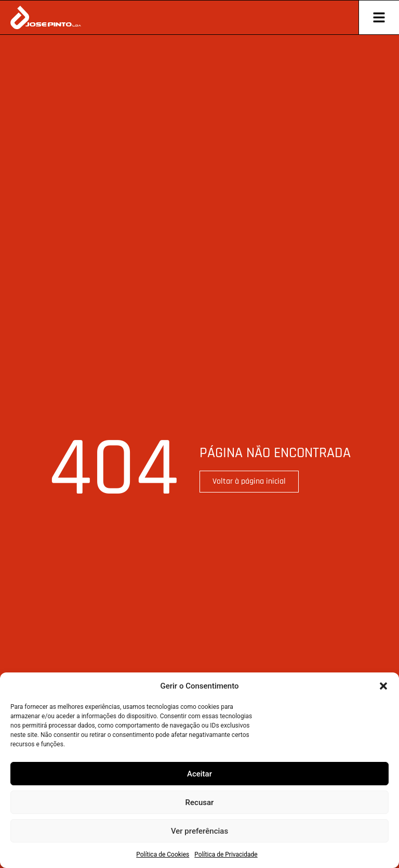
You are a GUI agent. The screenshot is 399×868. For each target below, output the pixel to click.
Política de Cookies (163, 854)
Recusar (200, 802)
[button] (383, 686)
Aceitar (199, 774)
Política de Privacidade (226, 854)
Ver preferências (199, 831)
